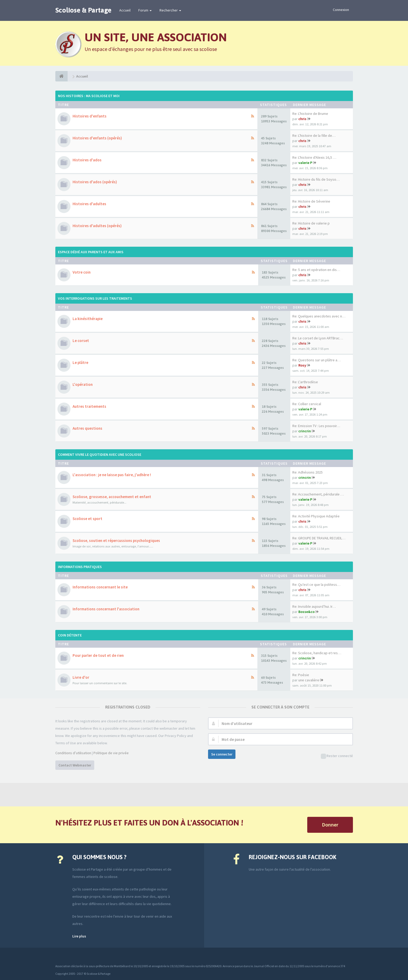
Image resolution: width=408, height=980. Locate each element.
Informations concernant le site (100, 587)
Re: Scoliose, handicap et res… (317, 653)
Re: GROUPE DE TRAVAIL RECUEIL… (319, 538)
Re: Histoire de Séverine (311, 201)
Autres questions (87, 428)
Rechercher (170, 10)
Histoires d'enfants (90, 116)
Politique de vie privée (111, 753)
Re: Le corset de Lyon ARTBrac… (318, 338)
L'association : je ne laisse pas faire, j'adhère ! (112, 475)
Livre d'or (81, 677)
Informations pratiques (80, 567)
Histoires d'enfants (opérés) (97, 138)
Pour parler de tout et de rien (98, 655)
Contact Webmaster (75, 765)
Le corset (81, 341)
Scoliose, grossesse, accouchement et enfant (112, 497)
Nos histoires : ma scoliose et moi (89, 96)
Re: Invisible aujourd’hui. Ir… (314, 606)
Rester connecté (337, 756)
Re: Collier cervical (307, 404)
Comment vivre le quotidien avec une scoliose (100, 454)
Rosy (302, 365)
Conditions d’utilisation (73, 753)
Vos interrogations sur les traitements (95, 298)
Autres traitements (89, 406)
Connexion (341, 10)
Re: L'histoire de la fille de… (314, 135)
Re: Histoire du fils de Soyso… (316, 179)
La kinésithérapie (88, 319)
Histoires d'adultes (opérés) (97, 226)
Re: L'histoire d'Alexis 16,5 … (314, 157)
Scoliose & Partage (83, 10)
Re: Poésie (301, 675)
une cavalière (309, 680)
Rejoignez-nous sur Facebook (292, 857)
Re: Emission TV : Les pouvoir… (316, 426)
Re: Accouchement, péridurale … (318, 494)
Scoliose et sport (87, 519)
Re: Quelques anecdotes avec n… (319, 316)
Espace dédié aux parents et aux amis (91, 252)
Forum (145, 10)
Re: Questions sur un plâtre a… (317, 360)
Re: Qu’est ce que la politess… (316, 585)
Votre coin (82, 272)
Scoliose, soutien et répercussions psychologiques (116, 541)
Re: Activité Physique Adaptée (316, 516)
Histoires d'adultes (89, 204)
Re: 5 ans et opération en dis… (316, 270)
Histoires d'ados (87, 160)
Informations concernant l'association (106, 609)
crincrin (305, 431)
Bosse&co (306, 612)
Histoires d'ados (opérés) (95, 182)
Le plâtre (80, 362)
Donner (330, 825)
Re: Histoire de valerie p (311, 223)
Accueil (125, 10)
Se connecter (222, 754)
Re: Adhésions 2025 (308, 472)
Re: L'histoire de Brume (310, 114)
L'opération (83, 384)
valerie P (305, 163)
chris (302, 119)
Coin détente (70, 635)
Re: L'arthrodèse (305, 382)
